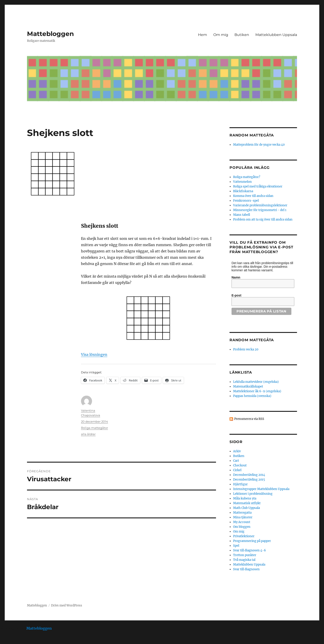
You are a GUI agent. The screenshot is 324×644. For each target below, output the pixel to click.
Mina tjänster (243, 517)
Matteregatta (242, 513)
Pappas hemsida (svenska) (252, 396)
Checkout (240, 465)
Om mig (221, 35)
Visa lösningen (94, 354)
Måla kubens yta (245, 498)
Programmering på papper (252, 541)
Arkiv (237, 451)
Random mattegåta (252, 340)
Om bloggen (242, 527)
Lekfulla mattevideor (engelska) (256, 382)
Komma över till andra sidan (253, 196)
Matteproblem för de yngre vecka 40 (259, 145)
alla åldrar (88, 434)
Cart (236, 461)
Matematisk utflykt (247, 503)
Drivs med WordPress (67, 605)
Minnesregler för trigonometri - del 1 (260, 210)
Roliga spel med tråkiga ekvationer (258, 186)
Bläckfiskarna (243, 191)
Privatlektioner (244, 536)
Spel (236, 546)
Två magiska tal (244, 560)
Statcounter (11, 641)
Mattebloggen (50, 34)
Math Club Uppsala (246, 508)
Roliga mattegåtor (94, 428)
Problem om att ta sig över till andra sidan (263, 219)
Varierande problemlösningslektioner (260, 205)
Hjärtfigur (240, 484)
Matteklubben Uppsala (276, 35)
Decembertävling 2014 (249, 475)
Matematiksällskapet (248, 387)
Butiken (242, 35)
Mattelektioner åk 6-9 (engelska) (257, 391)
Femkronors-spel (246, 201)
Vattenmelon (242, 182)
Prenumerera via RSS (249, 419)
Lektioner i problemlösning (253, 494)
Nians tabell (242, 215)
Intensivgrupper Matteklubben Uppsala (261, 489)
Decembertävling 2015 (249, 480)
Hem (202, 35)
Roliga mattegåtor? (247, 177)
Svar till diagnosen (246, 569)
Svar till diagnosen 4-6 (250, 550)
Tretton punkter (245, 555)
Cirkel (237, 470)
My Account (242, 522)
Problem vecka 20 (246, 349)
